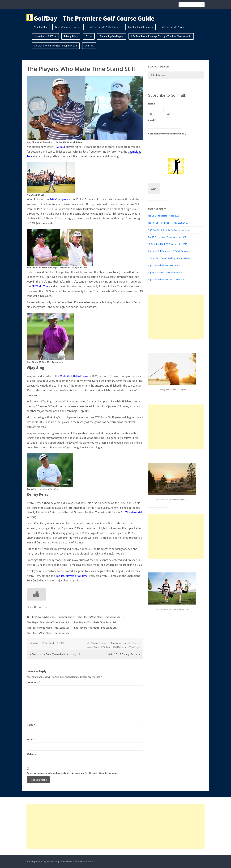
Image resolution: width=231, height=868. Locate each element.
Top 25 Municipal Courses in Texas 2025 (167, 279)
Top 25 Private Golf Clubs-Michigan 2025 (167, 237)
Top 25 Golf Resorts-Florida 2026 (164, 216)
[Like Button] (36, 594)
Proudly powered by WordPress (42, 862)
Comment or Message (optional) (167, 134)
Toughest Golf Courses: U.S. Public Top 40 (168, 251)
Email (31, 739)
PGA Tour (106, 647)
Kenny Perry (93, 647)
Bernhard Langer (99, 643)
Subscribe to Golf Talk (45, 36)
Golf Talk (89, 46)
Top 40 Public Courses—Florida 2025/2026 (168, 223)
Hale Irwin (133, 643)
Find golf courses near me (68, 27)
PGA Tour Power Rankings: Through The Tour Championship (161, 36)
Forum (89, 36)
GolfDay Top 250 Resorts (141, 27)
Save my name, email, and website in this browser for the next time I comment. (73, 773)
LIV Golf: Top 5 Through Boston (122, 654)
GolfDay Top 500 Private (173, 27)
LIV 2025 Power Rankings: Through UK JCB (56, 46)
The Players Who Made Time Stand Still (52, 617)
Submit (154, 189)
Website (31, 754)
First (150, 114)
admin (36, 643)
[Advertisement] (176, 317)
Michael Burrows (86, 862)
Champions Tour (118, 643)
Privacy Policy (71, 36)
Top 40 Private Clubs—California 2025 (166, 272)
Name (31, 725)
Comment (33, 682)
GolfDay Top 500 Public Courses (105, 27)
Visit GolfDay (41, 27)
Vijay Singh (135, 647)
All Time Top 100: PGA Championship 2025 (168, 244)
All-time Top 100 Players (112, 36)
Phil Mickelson (120, 647)
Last (168, 114)
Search (202, 5)
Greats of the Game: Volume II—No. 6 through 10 (56, 654)
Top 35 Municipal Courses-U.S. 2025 (165, 265)
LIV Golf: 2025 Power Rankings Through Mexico (170, 258)
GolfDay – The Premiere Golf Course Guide (94, 18)
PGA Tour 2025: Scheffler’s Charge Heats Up (169, 230)
